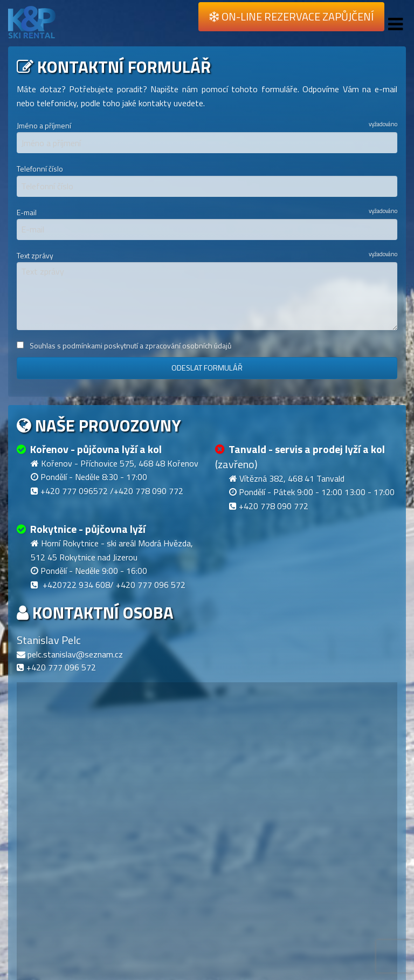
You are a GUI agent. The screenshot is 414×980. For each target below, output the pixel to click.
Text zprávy (207, 290)
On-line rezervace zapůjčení (291, 16)
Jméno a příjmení (207, 136)
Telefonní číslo (207, 180)
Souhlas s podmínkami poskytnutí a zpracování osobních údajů (124, 345)
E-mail (207, 223)
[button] (156, 936)
